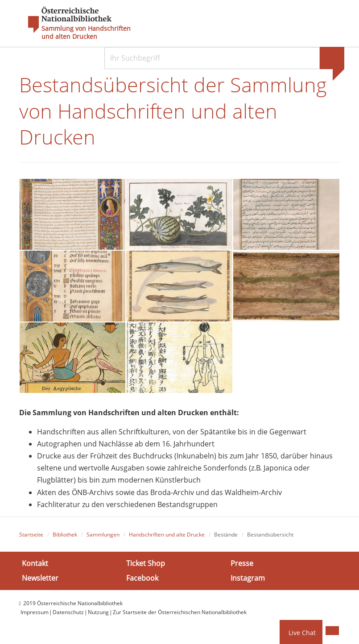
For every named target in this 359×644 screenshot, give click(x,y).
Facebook (142, 578)
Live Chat (302, 633)
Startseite (31, 535)
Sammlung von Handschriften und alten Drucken (86, 33)
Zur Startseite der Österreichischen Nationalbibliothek (180, 612)
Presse (242, 563)
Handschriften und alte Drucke (167, 535)
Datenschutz (68, 612)
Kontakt (35, 563)
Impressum (35, 612)
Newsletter (40, 578)
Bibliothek (65, 535)
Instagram (248, 578)
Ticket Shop (146, 563)
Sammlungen (103, 535)
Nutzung (98, 612)
